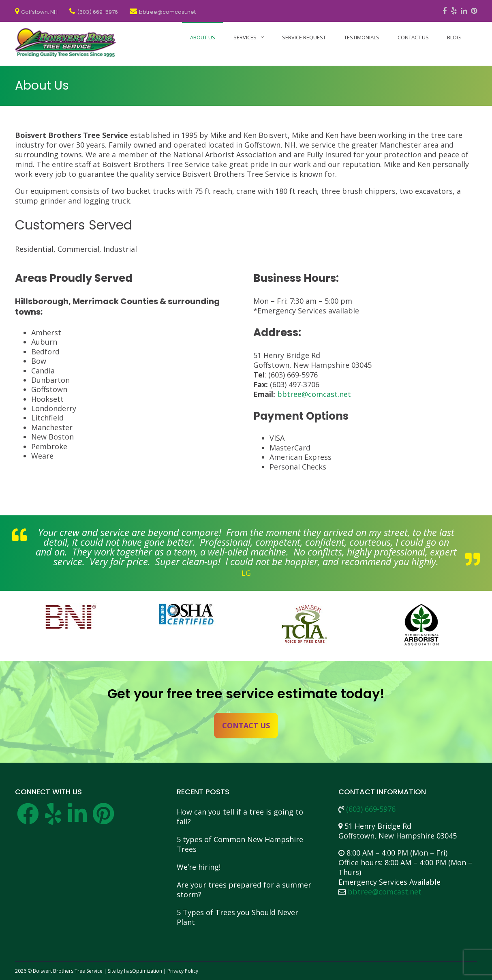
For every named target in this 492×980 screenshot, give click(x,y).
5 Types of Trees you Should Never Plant (237, 917)
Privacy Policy (183, 971)
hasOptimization (143, 971)
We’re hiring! (199, 867)
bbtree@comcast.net (314, 394)
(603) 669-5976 (371, 809)
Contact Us (413, 37)
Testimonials (362, 37)
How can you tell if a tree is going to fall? (240, 817)
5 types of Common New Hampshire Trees (240, 844)
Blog (454, 37)
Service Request (304, 37)
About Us (203, 37)
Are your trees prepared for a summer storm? (244, 890)
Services (245, 37)
